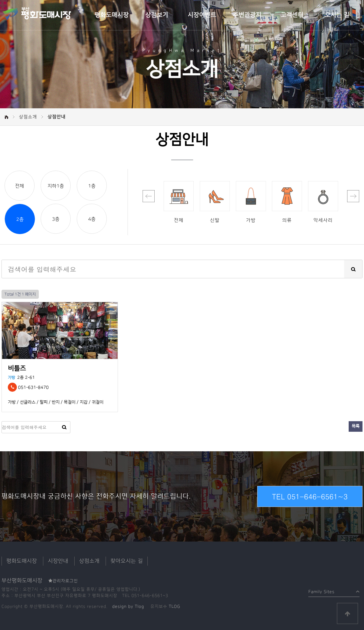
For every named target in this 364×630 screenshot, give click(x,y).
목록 (356, 426)
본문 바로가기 (0, 0)
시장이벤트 (202, 15)
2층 (20, 219)
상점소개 (89, 561)
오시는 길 (337, 15)
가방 (11, 378)
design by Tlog (128, 607)
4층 (92, 219)
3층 (56, 219)
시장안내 (58, 561)
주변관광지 (247, 15)
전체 (20, 186)
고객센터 (292, 15)
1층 (92, 186)
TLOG (174, 607)
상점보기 (157, 15)
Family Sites (321, 590)
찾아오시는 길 (127, 561)
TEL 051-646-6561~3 (310, 496)
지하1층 (56, 186)
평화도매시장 (112, 15)
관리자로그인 (63, 581)
